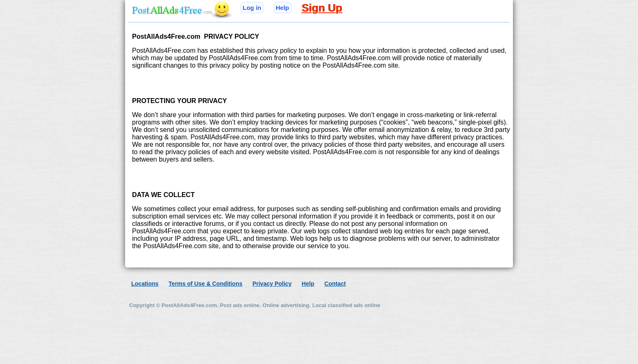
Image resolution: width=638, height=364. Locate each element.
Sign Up (322, 8)
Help (282, 8)
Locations (145, 284)
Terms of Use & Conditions (206, 284)
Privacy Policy (272, 284)
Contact (335, 284)
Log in (252, 8)
